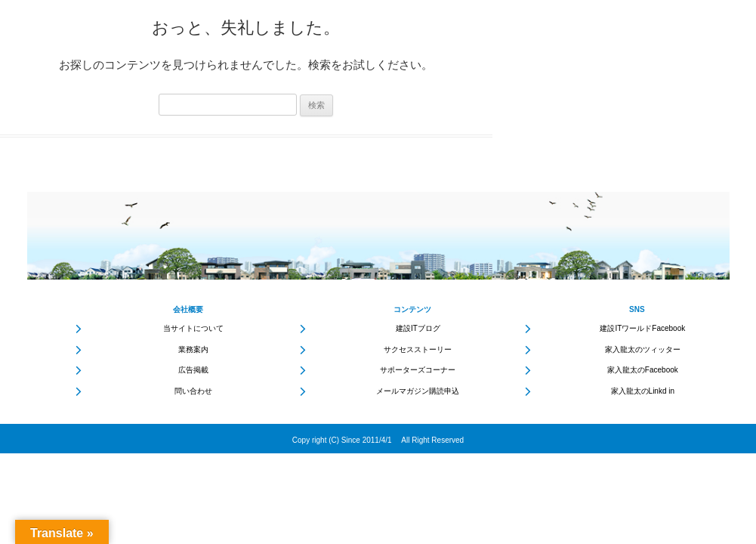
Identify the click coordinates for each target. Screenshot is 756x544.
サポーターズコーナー (418, 370)
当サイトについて (193, 328)
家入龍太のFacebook (643, 370)
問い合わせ (193, 391)
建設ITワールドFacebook (642, 328)
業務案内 (193, 349)
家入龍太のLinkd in (643, 391)
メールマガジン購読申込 (418, 391)
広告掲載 (193, 370)
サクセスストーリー (418, 349)
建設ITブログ (418, 328)
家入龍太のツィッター (643, 349)
